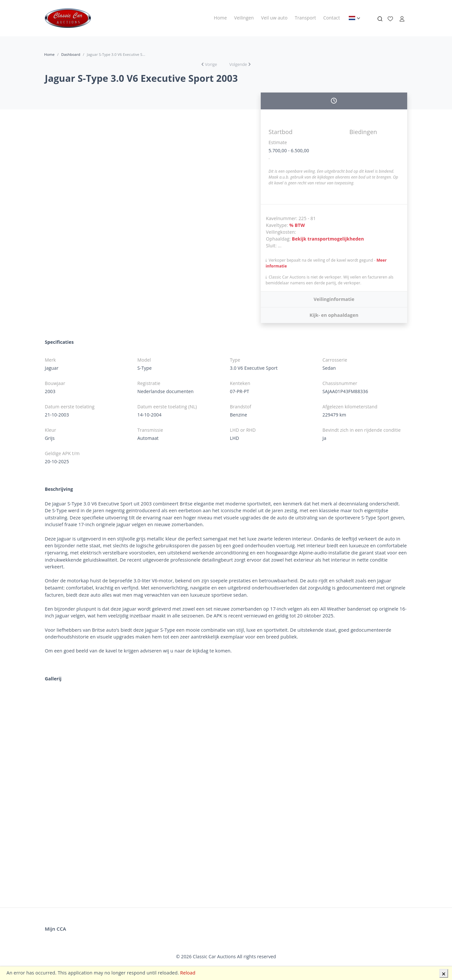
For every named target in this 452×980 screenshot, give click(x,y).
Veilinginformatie (334, 299)
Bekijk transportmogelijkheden (328, 239)
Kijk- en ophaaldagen (334, 315)
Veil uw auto (274, 18)
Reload (188, 973)
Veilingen (244, 18)
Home (220, 18)
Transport (305, 18)
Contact (332, 18)
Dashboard (71, 54)
